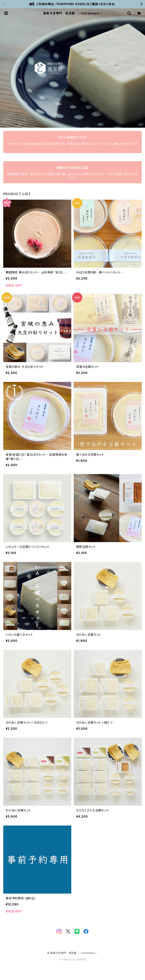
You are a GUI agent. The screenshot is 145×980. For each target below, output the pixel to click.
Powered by (72, 959)
